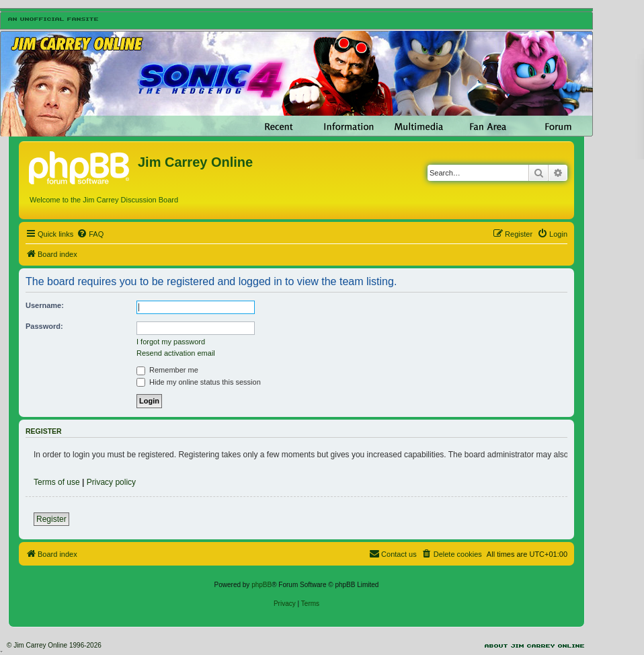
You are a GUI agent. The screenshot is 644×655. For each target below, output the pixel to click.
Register (51, 519)
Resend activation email (176, 353)
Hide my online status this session (199, 382)
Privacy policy (111, 482)
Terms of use (57, 482)
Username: (45, 305)
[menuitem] (90, 234)
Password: (44, 326)
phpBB (261, 585)
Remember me (167, 370)
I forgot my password (171, 342)
